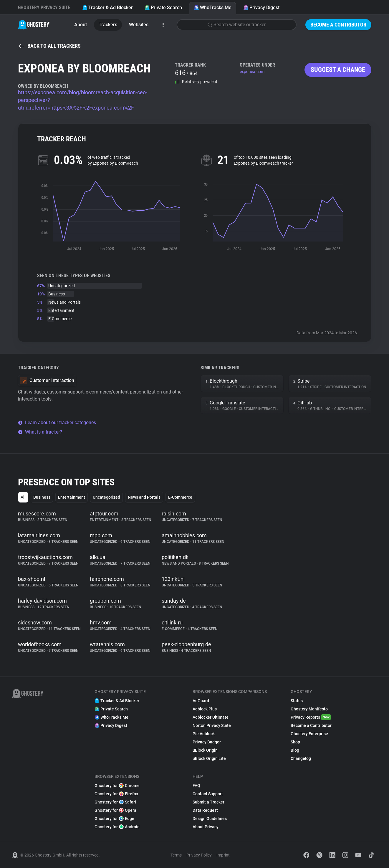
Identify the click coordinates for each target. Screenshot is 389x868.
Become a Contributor (338, 25)
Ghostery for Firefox (116, 794)
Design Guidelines (210, 819)
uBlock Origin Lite (209, 758)
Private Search (163, 8)
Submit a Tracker (208, 802)
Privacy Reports (311, 717)
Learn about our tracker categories (57, 423)
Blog (295, 750)
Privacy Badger (207, 742)
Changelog (301, 758)
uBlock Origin (205, 750)
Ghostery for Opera (115, 810)
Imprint (223, 855)
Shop (295, 742)
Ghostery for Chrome (117, 786)
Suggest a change (338, 70)
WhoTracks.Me (213, 8)
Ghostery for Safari (115, 802)
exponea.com (252, 72)
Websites (139, 25)
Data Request (205, 810)
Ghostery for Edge (114, 819)
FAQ (196, 786)
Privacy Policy (199, 855)
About (81, 25)
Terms (176, 855)
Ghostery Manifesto (309, 709)
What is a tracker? (40, 432)
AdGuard (201, 701)
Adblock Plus (205, 709)
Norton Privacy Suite (212, 725)
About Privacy (206, 827)
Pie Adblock (204, 734)
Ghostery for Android (117, 827)
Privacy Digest (261, 8)
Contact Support (208, 794)
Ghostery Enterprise (309, 734)
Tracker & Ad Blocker (107, 8)
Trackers (108, 25)
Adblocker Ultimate (211, 717)
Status (297, 701)
